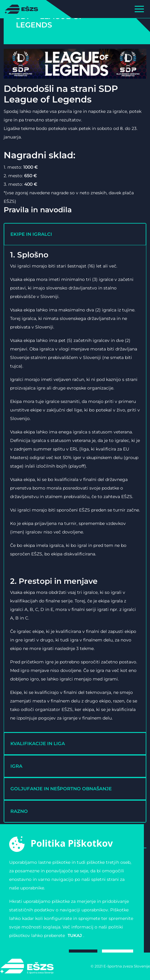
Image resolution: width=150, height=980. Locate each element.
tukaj (75, 935)
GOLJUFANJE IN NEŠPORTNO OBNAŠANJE (61, 789)
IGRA (16, 766)
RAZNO (19, 811)
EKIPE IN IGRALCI (31, 234)
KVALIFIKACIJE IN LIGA (38, 743)
